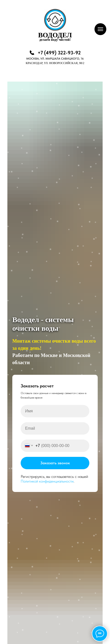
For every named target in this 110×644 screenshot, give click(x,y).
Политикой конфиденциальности (47, 481)
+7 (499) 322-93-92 (59, 53)
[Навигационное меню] (100, 29)
